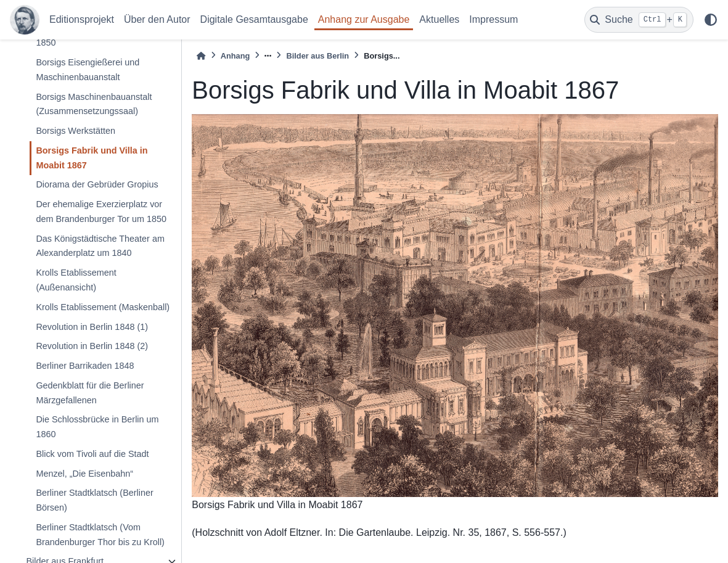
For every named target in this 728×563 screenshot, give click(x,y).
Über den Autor (157, 19)
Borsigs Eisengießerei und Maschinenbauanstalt (88, 70)
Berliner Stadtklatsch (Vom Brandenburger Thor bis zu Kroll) (100, 535)
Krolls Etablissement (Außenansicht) (76, 280)
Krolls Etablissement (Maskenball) (103, 307)
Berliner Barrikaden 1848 (85, 366)
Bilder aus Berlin (317, 56)
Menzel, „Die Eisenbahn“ (84, 474)
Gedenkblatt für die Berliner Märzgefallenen (90, 393)
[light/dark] (711, 20)
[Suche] (639, 20)
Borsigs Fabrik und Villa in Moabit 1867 (92, 158)
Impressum (493, 19)
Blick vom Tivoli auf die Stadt (92, 454)
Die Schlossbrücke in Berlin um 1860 (97, 427)
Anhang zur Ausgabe (364, 19)
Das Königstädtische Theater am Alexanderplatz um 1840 (100, 246)
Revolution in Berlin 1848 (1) (92, 327)
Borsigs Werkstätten (76, 131)
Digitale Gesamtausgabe (254, 19)
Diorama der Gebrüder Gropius (97, 184)
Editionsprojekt (82, 19)
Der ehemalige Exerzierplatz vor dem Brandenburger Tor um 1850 (101, 212)
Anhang (235, 56)
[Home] (201, 56)
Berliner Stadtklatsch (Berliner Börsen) (94, 500)
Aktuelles (439, 19)
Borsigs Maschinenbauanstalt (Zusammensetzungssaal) (94, 104)
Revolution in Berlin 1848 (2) (92, 346)
